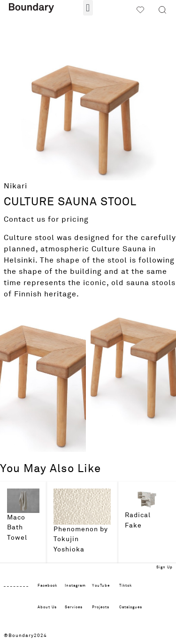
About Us (47, 607)
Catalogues (131, 607)
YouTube (101, 586)
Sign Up (165, 567)
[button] (88, 8)
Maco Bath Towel (17, 528)
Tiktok (126, 586)
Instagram (75, 586)
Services (74, 607)
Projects (101, 607)
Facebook (47, 586)
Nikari (15, 186)
